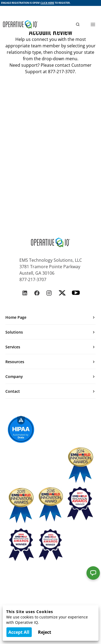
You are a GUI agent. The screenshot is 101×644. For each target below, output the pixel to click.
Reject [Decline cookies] (45, 632)
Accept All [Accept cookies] (19, 632)
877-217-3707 (33, 279)
